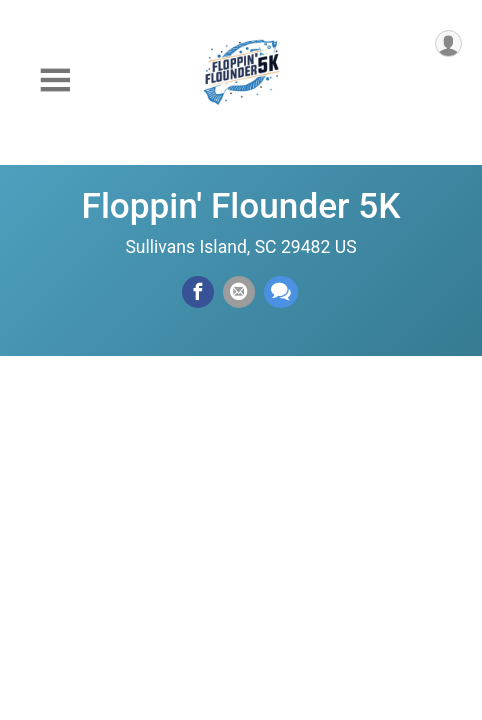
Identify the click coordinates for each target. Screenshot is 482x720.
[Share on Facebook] (198, 292)
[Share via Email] (239, 292)
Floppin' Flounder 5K (241, 206)
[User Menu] (448, 43)
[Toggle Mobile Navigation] (55, 80)
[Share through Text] (281, 292)
